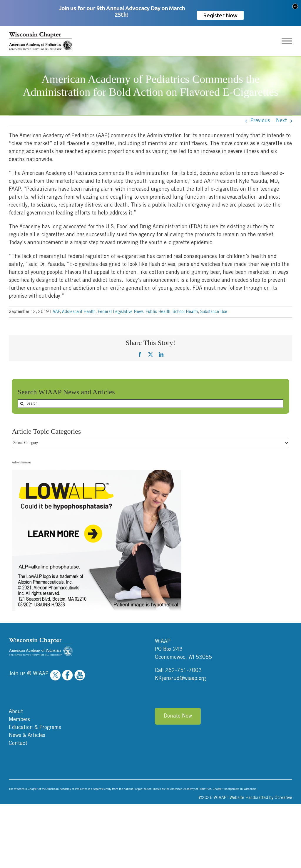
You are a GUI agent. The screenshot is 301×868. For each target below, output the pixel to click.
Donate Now (178, 716)
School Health (185, 312)
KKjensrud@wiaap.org (180, 678)
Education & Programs (35, 728)
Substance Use (214, 312)
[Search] (22, 404)
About (16, 712)
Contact (18, 743)
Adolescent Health (79, 312)
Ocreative (283, 798)
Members (19, 720)
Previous (260, 121)
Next (281, 121)
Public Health (158, 312)
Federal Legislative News (121, 312)
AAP (56, 312)
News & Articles (27, 735)
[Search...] (150, 404)
